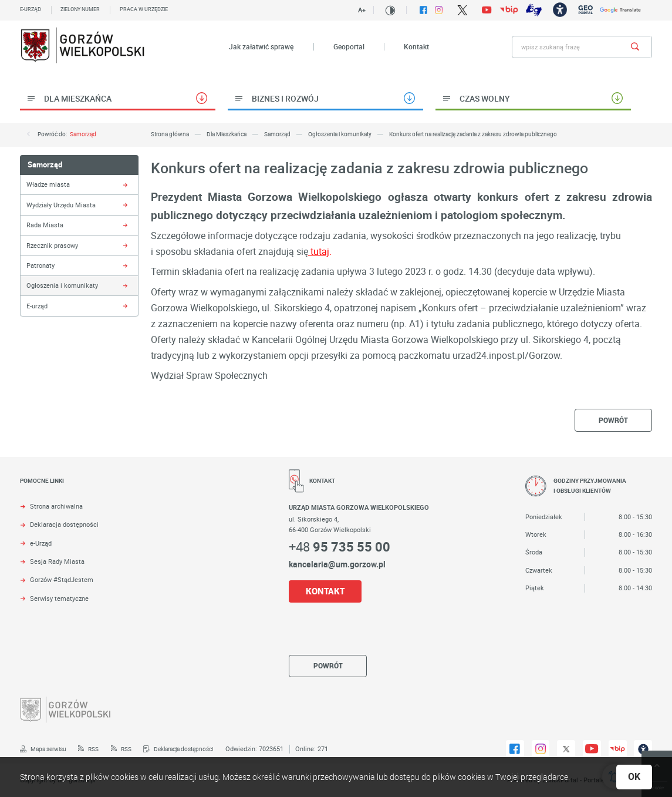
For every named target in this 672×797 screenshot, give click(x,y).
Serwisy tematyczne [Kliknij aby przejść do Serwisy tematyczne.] (59, 598)
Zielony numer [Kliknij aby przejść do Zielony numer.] (80, 9)
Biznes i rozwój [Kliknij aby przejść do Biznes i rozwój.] (285, 98)
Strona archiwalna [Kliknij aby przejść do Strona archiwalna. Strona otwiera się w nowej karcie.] (56, 506)
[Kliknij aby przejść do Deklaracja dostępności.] (178, 749)
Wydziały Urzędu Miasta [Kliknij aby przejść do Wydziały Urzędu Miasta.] (61, 205)
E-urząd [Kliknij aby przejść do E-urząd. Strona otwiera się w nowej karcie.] (31, 9)
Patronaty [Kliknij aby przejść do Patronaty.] (40, 265)
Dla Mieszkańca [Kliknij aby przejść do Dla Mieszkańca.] (78, 98)
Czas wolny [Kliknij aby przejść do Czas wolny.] (485, 98)
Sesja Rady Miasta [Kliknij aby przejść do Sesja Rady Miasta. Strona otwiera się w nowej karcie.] (57, 561)
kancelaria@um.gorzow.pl (337, 564)
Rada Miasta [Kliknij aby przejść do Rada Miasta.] (45, 225)
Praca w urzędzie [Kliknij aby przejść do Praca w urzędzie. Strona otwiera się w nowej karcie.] (144, 9)
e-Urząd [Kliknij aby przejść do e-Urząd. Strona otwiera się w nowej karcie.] (41, 543)
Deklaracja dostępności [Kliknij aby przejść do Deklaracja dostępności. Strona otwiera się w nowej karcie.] (64, 524)
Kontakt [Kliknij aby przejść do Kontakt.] (416, 47)
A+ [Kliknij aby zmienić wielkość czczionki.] (362, 10)
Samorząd (83, 134)
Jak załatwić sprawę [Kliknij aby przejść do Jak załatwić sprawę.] (261, 47)
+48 (340, 547)
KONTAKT (325, 591)
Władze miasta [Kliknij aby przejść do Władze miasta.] (48, 184)
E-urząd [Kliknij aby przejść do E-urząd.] (37, 306)
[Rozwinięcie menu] (131, 489)
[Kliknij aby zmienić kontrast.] (390, 11)
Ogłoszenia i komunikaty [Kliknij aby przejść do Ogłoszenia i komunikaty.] (62, 285)
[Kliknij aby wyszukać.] (635, 47)
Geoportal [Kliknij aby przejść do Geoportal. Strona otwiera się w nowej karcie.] (349, 47)
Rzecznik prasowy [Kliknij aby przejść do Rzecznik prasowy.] (52, 245)
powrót (613, 420)
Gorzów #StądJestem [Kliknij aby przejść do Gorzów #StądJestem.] (62, 580)
